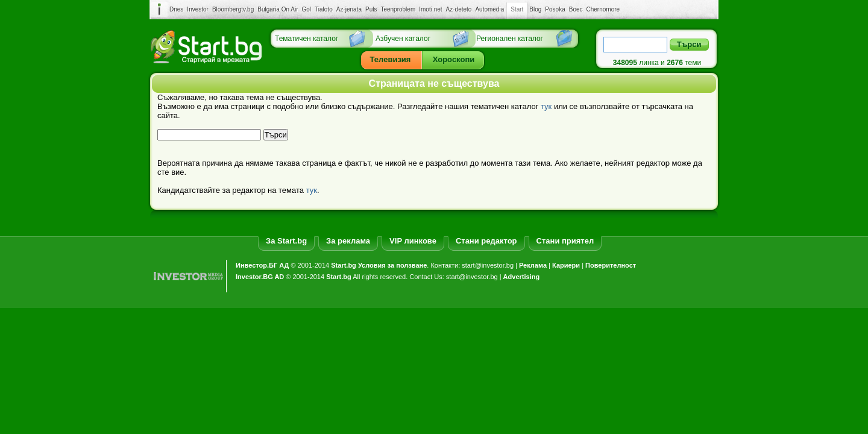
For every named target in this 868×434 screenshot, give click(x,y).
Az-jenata (349, 9)
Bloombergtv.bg (233, 9)
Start (517, 10)
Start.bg (344, 265)
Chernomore (603, 9)
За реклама (348, 241)
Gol (307, 9)
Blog (535, 9)
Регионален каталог (510, 39)
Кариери (566, 265)
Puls (371, 9)
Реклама (533, 265)
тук (546, 106)
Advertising (522, 277)
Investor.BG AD (260, 277)
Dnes (176, 9)
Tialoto (324, 9)
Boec (576, 9)
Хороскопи (454, 59)
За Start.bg (286, 241)
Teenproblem (398, 9)
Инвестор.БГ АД (262, 265)
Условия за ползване (392, 265)
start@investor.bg (488, 265)
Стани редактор (486, 241)
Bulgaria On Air (278, 9)
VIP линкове (413, 241)
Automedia (489, 9)
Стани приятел (565, 241)
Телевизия (391, 59)
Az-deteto (459, 9)
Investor (198, 9)
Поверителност (611, 265)
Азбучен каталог (403, 39)
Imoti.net (430, 9)
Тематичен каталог (307, 39)
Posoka (555, 9)
